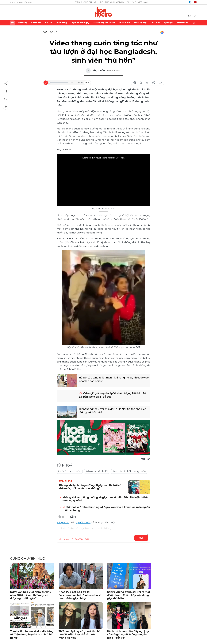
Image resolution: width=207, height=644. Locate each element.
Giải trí (48, 23)
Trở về (6, 107)
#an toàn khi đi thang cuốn (129, 471)
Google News (162, 32)
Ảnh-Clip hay (140, 23)
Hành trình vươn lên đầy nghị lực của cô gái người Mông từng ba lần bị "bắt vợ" (128, 635)
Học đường (61, 23)
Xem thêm (195, 23)
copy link (148, 83)
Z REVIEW (155, 23)
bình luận (160, 83)
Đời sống (23, 23)
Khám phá (36, 23)
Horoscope (183, 23)
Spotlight (169, 23)
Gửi (141, 538)
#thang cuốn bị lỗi (97, 471)
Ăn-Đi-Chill (124, 23)
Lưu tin (6, 91)
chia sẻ (135, 83)
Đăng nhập (63, 523)
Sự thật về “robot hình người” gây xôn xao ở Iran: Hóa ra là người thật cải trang (106, 509)
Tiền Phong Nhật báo (112, 2)
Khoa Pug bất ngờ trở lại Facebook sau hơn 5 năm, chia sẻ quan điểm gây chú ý (80, 595)
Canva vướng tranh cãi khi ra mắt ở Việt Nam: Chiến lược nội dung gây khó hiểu (129, 595)
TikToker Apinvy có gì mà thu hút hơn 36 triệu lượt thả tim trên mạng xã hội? (80, 635)
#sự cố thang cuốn (70, 471)
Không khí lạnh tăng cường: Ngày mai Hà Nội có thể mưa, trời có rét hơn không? (90, 487)
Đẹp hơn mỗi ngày (80, 23)
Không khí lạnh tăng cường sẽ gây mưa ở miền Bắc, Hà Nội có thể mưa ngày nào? (105, 499)
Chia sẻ (6, 84)
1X (86, 83)
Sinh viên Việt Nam (137, 2)
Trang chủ (12, 23)
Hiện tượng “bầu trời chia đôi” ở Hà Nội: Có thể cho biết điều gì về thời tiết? (112, 411)
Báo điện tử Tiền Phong (103, 12)
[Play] (46, 83)
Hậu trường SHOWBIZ (104, 23)
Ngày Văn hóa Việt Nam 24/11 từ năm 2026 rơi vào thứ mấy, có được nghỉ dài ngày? (31, 595)
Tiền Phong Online (86, 2)
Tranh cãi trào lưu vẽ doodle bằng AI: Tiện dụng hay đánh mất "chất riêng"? (32, 635)
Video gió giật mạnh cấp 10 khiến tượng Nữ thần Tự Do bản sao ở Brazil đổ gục (112, 395)
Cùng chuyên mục (27, 558)
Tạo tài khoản (83, 523)
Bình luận (6, 99)
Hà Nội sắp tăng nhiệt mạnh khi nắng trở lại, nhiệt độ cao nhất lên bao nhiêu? (114, 379)
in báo (154, 83)
